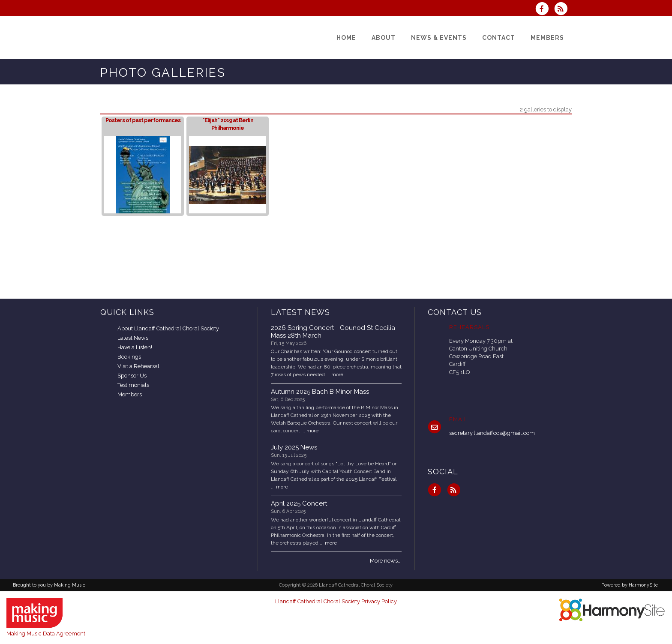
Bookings (129, 357)
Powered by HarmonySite (630, 585)
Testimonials (133, 385)
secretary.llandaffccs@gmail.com (492, 433)
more (337, 374)
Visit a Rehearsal (138, 366)
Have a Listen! (135, 347)
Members (130, 394)
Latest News (133, 338)
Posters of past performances (143, 120)
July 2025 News (294, 447)
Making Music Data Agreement (46, 634)
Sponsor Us (132, 376)
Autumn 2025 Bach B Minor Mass (320, 392)
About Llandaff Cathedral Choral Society (168, 328)
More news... (386, 561)
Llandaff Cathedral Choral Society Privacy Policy (336, 601)
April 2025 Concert (299, 503)
